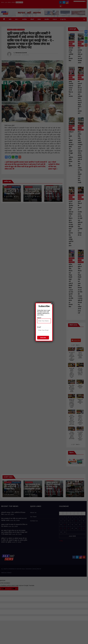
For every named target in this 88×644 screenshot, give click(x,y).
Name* (44, 320)
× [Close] (52, 303)
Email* (44, 330)
